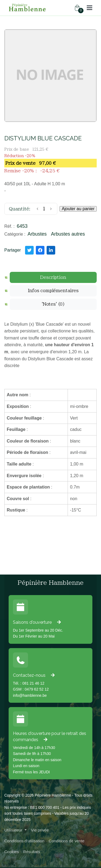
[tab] (53, 278)
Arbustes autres (68, 234)
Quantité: (20, 209)
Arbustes (37, 234)
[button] (90, 8)
